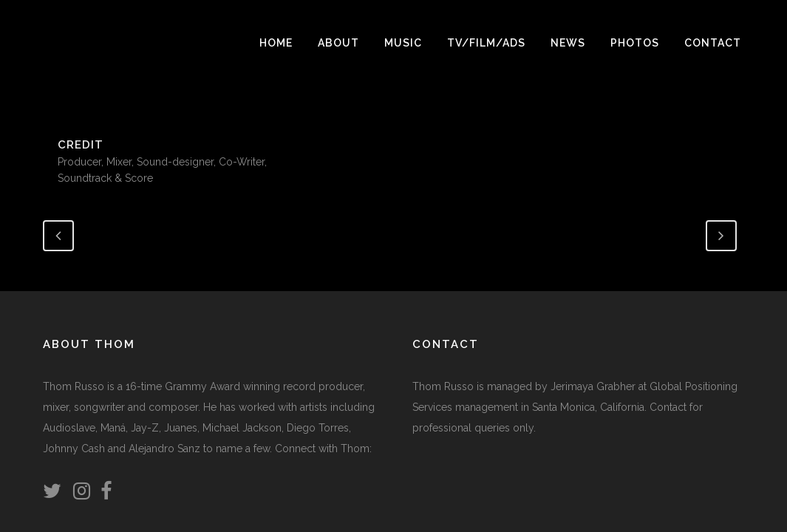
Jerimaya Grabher (593, 386)
